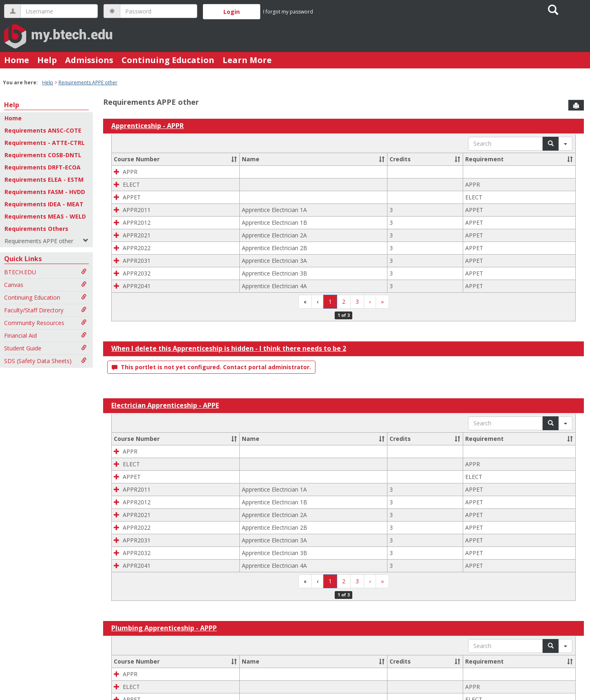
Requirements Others (36, 229)
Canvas (45, 285)
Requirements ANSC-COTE (43, 130)
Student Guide (45, 348)
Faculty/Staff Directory (45, 310)
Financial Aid (45, 335)
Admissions (89, 60)
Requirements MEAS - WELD (45, 216)
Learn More (247, 60)
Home (17, 60)
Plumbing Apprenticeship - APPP (164, 628)
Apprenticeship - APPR (147, 126)
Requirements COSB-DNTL (43, 155)
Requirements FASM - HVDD (45, 192)
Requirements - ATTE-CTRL (45, 143)
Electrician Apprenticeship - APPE (165, 405)
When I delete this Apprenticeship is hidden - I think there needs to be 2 (229, 348)
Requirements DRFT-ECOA (43, 167)
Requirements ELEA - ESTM (44, 180)
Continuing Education (168, 60)
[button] (234, 159)
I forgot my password (288, 12)
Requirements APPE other (88, 82)
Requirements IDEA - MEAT (44, 204)
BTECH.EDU (45, 272)
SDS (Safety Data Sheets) (45, 361)
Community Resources (45, 323)
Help (47, 60)
